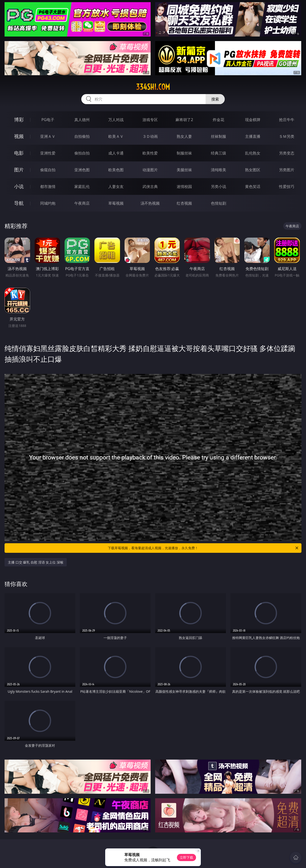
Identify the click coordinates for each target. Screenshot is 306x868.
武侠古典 (150, 186)
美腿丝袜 (184, 170)
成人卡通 (116, 153)
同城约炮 (48, 203)
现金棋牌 (253, 120)
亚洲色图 (82, 170)
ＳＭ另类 (287, 136)
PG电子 (48, 120)
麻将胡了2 (184, 120)
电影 (19, 153)
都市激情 (48, 186)
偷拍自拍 (82, 153)
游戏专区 (150, 120)
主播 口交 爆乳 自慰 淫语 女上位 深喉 (36, 562)
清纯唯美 (219, 170)
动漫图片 (150, 170)
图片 (19, 170)
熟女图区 (253, 170)
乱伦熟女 (253, 153)
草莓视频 (116, 203)
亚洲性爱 (48, 153)
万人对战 (116, 120)
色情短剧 (219, 203)
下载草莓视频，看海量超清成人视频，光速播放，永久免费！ (203, 548)
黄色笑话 (253, 186)
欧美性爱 (150, 153)
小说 (19, 186)
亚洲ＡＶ (48, 136)
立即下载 (186, 857)
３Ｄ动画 (150, 136)
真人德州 (82, 120)
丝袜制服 (219, 136)
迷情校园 (184, 186)
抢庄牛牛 (287, 120)
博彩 (19, 120)
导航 (19, 203)
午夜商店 (82, 203)
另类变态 (287, 153)
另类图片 (287, 170)
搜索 (215, 99)
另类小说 (219, 186)
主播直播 (253, 136)
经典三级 (219, 153)
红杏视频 (184, 203)
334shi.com (153, 87)
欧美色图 (116, 170)
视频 (19, 136)
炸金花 (219, 120)
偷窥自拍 (48, 170)
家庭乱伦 (82, 186)
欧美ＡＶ (116, 136)
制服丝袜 (184, 153)
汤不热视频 (150, 203)
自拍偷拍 (82, 136)
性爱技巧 (287, 186)
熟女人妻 (184, 136)
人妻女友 (116, 186)
